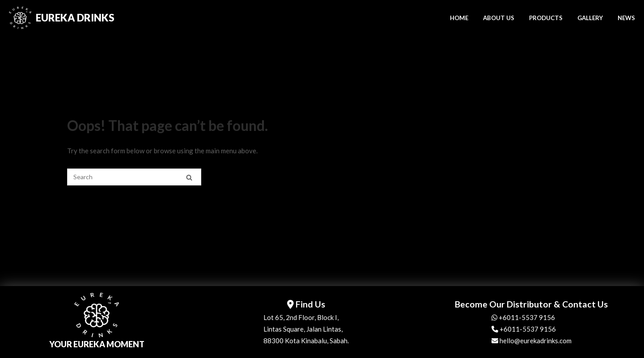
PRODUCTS (546, 18)
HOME (459, 18)
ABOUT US (499, 18)
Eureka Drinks (75, 18)
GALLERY (590, 18)
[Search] (189, 177)
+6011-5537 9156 (523, 317)
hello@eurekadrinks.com (532, 341)
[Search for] (134, 177)
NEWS (626, 18)
